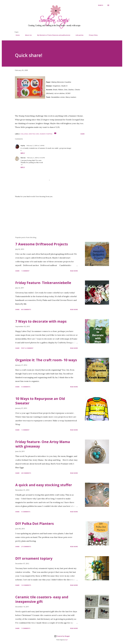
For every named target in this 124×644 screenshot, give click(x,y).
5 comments (26, 387)
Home (17, 35)
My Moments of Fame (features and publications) (52, 35)
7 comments (26, 628)
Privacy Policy (92, 35)
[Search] (101, 5)
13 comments (26, 585)
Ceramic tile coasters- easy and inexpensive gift (42, 599)
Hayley (23, 146)
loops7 (66, 640)
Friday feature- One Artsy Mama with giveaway (43, 444)
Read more (74, 271)
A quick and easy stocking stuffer (44, 485)
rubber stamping (46, 134)
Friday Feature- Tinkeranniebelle (43, 283)
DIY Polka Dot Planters (35, 524)
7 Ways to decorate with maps (41, 321)
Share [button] (83, 134)
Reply (23, 153)
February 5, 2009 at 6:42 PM (36, 158)
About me (27, 35)
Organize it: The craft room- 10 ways (46, 360)
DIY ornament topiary (34, 558)
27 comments (26, 547)
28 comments (26, 473)
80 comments (26, 309)
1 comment (25, 271)
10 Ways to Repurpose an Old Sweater (40, 401)
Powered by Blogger (62, 636)
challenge (24, 134)
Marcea (23, 158)
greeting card (34, 134)
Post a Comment (27, 348)
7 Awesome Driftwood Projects (42, 244)
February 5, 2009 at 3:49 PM (35, 146)
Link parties (78, 35)
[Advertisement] (47, 213)
